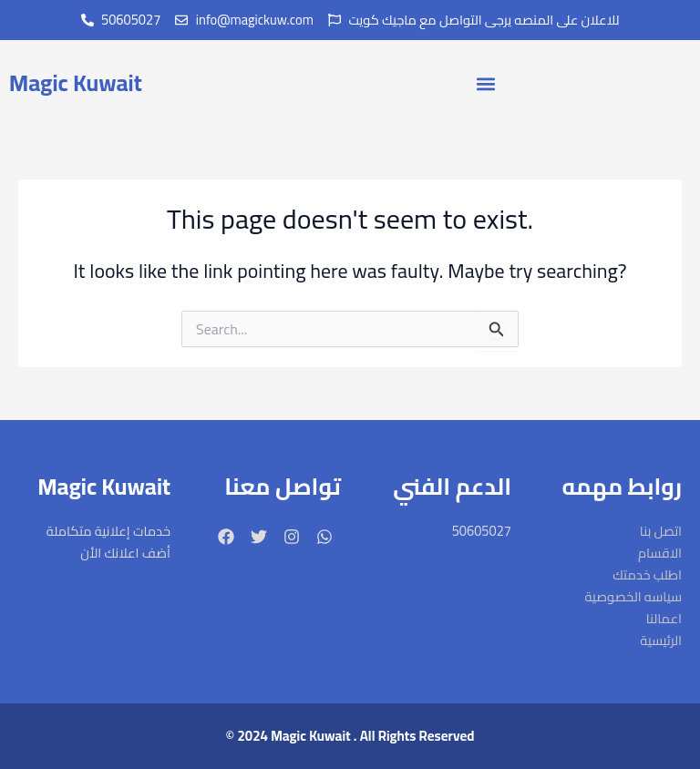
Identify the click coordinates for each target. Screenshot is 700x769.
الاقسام (660, 553)
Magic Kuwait (76, 82)
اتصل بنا (661, 531)
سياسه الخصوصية (633, 597)
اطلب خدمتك (647, 575)
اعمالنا (664, 619)
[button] (486, 83)
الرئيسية (661, 641)
